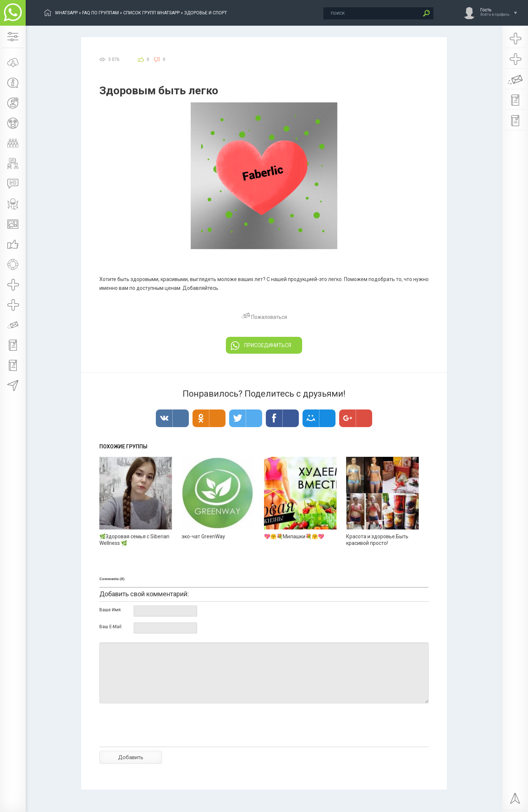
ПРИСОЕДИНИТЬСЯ (261, 346)
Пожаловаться (264, 317)
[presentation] (155, 738)
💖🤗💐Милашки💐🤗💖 (294, 536)
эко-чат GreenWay (203, 536)
